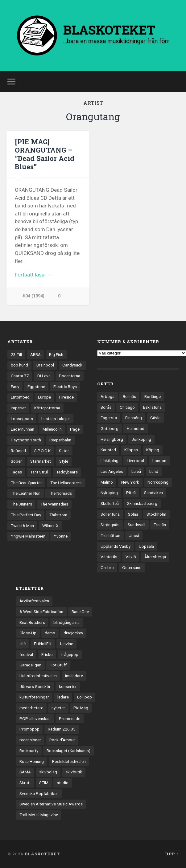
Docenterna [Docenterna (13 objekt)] (70, 376)
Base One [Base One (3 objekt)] (80, 612)
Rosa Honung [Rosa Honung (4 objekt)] (32, 761)
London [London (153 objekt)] (159, 461)
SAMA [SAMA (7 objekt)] (25, 772)
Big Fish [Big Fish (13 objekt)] (56, 354)
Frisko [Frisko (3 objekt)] (47, 654)
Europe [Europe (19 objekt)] (44, 397)
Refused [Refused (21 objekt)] (18, 451)
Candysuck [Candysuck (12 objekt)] (72, 365)
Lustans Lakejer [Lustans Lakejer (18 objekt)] (56, 419)
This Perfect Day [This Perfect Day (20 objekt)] (26, 515)
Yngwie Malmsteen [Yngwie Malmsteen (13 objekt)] (28, 536)
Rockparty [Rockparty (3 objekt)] (29, 751)
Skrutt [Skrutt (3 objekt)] (25, 783)
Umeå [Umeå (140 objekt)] (134, 535)
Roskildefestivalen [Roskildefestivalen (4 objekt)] (69, 761)
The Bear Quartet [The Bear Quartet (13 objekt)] (26, 483)
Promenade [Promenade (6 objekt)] (70, 719)
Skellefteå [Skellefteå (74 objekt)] (110, 503)
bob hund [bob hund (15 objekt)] (19, 365)
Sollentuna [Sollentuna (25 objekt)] (110, 514)
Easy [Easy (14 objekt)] (15, 387)
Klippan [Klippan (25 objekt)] (131, 450)
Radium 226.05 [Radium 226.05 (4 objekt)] (62, 729)
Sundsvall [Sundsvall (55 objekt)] (136, 525)
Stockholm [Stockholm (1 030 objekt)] (156, 514)
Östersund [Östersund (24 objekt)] (132, 567)
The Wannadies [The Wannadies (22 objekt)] (54, 504)
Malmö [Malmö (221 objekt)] (107, 482)
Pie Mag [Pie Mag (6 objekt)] (81, 708)
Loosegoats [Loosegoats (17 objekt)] (22, 419)
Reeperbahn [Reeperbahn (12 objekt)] (60, 440)
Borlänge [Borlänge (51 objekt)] (153, 396)
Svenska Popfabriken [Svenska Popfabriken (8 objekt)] (39, 793)
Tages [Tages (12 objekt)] (16, 472)
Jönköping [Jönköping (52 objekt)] (141, 439)
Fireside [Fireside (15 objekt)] (66, 397)
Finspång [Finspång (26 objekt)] (134, 418)
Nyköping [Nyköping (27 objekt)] (109, 493)
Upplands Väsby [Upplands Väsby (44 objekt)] (116, 546)
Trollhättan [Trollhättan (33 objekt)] (110, 535)
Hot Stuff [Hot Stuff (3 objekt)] (58, 665)
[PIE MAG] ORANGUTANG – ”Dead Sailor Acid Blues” (45, 154)
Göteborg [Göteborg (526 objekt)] (110, 428)
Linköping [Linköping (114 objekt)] (110, 461)
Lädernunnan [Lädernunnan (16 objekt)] (23, 429)
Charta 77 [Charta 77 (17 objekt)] (20, 376)
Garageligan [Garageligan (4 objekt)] (30, 665)
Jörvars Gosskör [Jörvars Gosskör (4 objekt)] (35, 686)
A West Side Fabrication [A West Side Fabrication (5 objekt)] (41, 612)
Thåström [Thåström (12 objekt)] (58, 515)
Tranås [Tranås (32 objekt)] (160, 525)
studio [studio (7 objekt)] (63, 783)
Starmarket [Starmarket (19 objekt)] (41, 461)
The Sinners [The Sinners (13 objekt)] (21, 504)
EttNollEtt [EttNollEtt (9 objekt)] (43, 644)
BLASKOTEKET (42, 854)
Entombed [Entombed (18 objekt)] (20, 397)
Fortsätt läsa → (33, 275)
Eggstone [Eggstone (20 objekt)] (36, 387)
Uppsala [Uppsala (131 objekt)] (146, 546)
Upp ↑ (172, 854)
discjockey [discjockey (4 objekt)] (73, 633)
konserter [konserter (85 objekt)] (68, 686)
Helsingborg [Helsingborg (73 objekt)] (112, 439)
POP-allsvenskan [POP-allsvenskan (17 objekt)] (35, 719)
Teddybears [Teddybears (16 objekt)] (67, 472)
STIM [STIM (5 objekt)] (44, 783)
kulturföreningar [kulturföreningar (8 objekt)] (34, 697)
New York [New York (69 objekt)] (130, 482)
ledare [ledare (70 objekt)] (63, 697)
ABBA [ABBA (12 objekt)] (35, 354)
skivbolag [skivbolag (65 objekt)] (48, 772)
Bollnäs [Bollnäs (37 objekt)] (129, 396)
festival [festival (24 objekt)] (26, 654)
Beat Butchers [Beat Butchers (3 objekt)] (32, 622)
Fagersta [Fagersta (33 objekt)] (109, 418)
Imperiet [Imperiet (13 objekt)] (18, 408)
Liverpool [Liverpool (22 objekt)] (135, 461)
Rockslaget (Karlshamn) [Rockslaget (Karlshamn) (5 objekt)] (68, 751)
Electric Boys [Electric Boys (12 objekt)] (65, 387)
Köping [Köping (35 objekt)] (153, 450)
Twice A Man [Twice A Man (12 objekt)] (22, 526)
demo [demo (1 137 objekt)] (50, 633)
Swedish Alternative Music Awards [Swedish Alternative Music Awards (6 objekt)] (51, 804)
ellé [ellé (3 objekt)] (23, 644)
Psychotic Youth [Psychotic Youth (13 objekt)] (26, 440)
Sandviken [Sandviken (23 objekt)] (153, 493)
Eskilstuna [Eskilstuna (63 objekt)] (152, 407)
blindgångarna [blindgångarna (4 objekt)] (66, 622)
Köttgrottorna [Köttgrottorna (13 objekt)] (47, 408)
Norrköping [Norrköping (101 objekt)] (158, 482)
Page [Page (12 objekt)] (75, 429)
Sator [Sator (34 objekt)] (64, 451)
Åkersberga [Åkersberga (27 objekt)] (155, 557)
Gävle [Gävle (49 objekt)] (155, 418)
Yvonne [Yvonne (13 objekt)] (61, 536)
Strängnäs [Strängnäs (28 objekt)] (110, 525)
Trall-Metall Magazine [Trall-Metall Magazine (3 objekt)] (39, 815)
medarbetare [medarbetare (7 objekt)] (31, 708)
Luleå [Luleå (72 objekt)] (136, 471)
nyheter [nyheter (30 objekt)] (58, 708)
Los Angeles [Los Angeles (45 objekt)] (112, 471)
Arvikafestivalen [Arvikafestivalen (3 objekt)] (34, 601)
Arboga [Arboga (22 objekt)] (107, 396)
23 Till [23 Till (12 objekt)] (16, 354)
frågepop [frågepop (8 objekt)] (70, 654)
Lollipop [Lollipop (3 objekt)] (85, 697)
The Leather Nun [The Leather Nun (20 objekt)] (26, 493)
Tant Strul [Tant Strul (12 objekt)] (39, 472)
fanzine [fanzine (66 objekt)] (66, 644)
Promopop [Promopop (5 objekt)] (29, 729)
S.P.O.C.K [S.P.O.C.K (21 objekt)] (42, 451)
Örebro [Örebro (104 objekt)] (107, 567)
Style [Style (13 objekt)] (64, 461)
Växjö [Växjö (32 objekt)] (131, 557)
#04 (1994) (33, 296)
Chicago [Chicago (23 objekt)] (127, 407)
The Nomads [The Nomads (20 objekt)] (60, 493)
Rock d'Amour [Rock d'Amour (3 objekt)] (62, 740)
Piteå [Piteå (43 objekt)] (131, 493)
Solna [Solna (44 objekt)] (133, 514)
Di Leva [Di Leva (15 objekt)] (44, 376)
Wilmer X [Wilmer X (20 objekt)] (50, 526)
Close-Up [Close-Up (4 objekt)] (28, 633)
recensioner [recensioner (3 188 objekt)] (30, 740)
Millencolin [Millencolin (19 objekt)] (52, 429)
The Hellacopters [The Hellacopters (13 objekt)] (66, 483)
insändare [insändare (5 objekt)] (74, 676)
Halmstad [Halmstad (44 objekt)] (136, 428)
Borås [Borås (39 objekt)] (106, 407)
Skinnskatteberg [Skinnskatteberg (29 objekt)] (142, 503)
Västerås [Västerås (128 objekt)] (109, 557)
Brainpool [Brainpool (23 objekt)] (45, 365)
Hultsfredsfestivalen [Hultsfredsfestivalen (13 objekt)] (38, 676)
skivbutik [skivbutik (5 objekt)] (74, 772)
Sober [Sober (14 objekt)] (16, 461)
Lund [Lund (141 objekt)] (154, 471)
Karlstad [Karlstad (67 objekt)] (108, 450)
